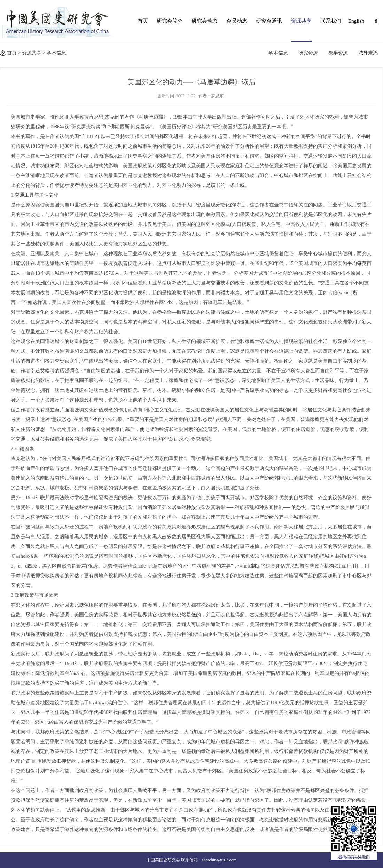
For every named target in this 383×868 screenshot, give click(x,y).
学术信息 (56, 53)
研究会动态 (205, 21)
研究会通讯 (269, 21)
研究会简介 (170, 21)
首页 (143, 21)
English (355, 21)
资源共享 (301, 21)
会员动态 (237, 21)
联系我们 (331, 21)
